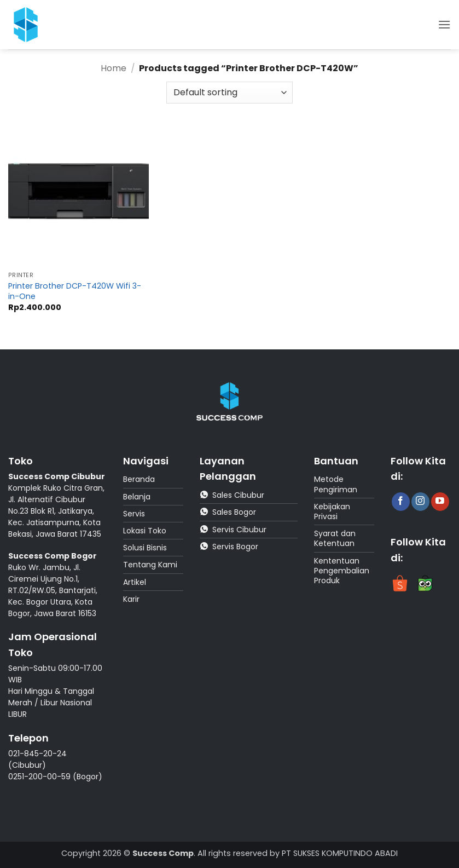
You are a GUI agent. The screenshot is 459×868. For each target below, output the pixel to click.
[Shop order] (229, 93)
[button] (444, 24)
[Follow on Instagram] (420, 502)
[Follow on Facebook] (401, 502)
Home (114, 68)
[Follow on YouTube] (440, 502)
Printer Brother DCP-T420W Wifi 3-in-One (75, 291)
